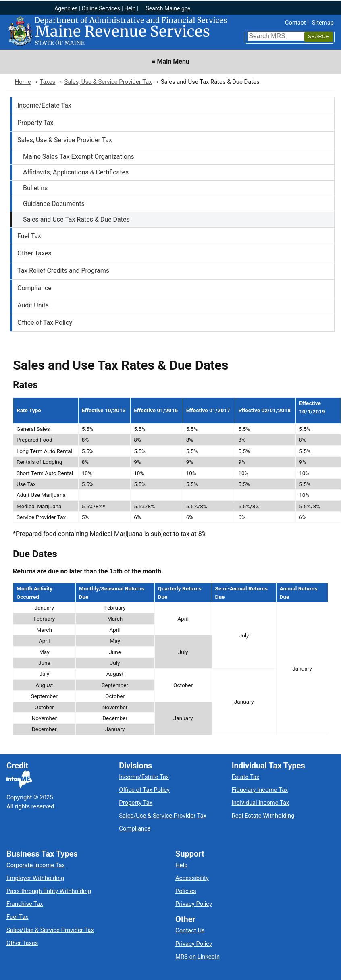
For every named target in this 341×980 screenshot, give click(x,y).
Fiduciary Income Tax (260, 790)
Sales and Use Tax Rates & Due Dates (76, 219)
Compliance (34, 288)
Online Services (101, 8)
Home (23, 82)
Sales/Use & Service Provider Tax (163, 816)
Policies (186, 891)
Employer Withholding (35, 878)
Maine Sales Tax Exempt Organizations (79, 157)
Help (130, 8)
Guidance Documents (54, 204)
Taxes (47, 82)
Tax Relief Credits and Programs (63, 271)
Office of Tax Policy (45, 323)
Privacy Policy (194, 904)
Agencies (66, 8)
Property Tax (35, 123)
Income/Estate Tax (44, 105)
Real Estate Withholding (263, 816)
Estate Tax (245, 777)
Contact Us (190, 930)
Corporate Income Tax (36, 865)
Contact (295, 23)
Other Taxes (34, 253)
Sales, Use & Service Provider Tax (108, 82)
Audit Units (33, 305)
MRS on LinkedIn (198, 957)
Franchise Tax (25, 904)
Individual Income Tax (261, 803)
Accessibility (192, 878)
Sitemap (323, 23)
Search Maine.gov (168, 8)
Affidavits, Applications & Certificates (76, 172)
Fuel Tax (29, 236)
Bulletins (35, 188)
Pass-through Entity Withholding (49, 891)
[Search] (319, 37)
